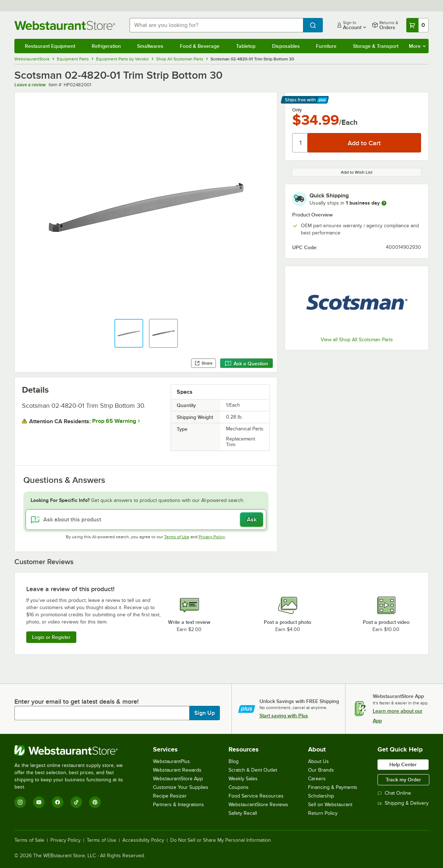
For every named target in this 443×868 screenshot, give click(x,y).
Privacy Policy (212, 537)
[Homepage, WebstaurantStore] (66, 25)
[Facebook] (58, 802)
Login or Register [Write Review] (51, 637)
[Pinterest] (95, 802)
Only (297, 110)
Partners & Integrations (178, 805)
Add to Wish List (357, 172)
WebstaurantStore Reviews (258, 805)
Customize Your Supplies (181, 787)
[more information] (384, 203)
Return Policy (323, 813)
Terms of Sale (29, 840)
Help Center (403, 764)
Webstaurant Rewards (177, 770)
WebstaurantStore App (178, 779)
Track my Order (403, 780)
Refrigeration (106, 46)
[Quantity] (300, 143)
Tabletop (246, 46)
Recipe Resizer (170, 796)
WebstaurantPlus (171, 761)
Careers (317, 779)
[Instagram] (20, 802)
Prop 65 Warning (114, 421)
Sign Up (205, 713)
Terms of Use (177, 537)
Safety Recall (243, 813)
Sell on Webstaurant (330, 805)
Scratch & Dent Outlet (253, 770)
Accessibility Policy (143, 840)
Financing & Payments (333, 787)
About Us (318, 761)
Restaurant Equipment (50, 46)
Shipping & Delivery (403, 803)
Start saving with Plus (284, 716)
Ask (252, 520)
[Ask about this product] (146, 520)
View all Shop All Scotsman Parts (357, 340)
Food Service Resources (256, 796)
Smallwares (150, 46)
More (417, 46)
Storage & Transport (376, 46)
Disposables (286, 46)
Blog (234, 761)
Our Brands (321, 770)
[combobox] (216, 25)
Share (204, 363)
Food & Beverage (200, 46)
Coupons (239, 787)
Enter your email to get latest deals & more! (76, 702)
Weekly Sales (243, 779)
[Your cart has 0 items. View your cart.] (417, 25)
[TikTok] (76, 802)
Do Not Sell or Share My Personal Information (221, 840)
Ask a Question (247, 364)
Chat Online (394, 793)
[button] (129, 333)
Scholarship (321, 796)
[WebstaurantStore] (74, 750)
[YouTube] (39, 802)
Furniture (326, 46)
